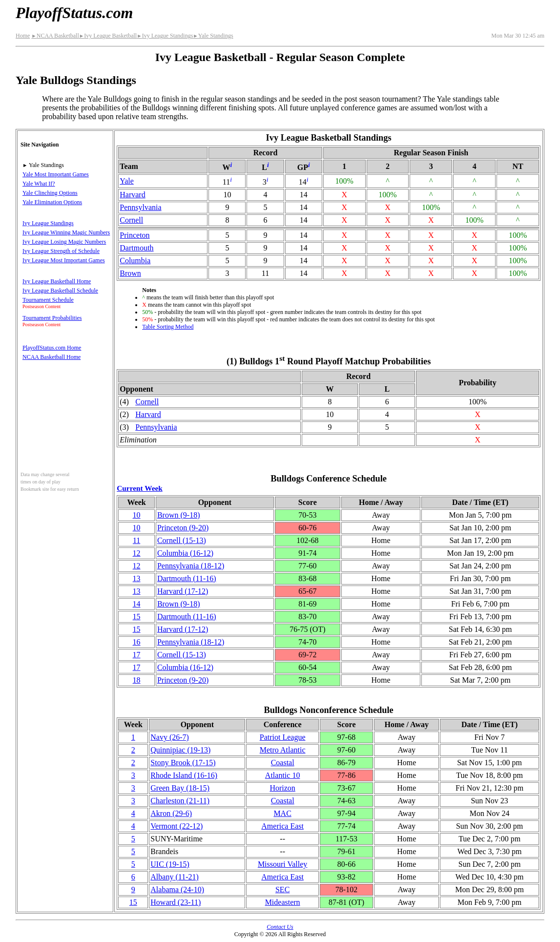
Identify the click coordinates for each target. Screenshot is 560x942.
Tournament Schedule (48, 300)
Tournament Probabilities (52, 318)
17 (137, 655)
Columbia (135, 261)
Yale (127, 181)
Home (23, 36)
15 (137, 617)
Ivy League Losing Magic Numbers (64, 242)
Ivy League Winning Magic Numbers (66, 232)
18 (137, 680)
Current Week (140, 488)
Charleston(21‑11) (180, 801)
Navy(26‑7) (170, 737)
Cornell (131, 220)
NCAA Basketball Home (52, 357)
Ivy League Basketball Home (57, 281)
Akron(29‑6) (171, 813)
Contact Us (280, 927)
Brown (130, 273)
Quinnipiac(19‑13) (180, 750)
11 (136, 540)
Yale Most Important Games (56, 174)
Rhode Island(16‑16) (184, 775)
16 (137, 642)
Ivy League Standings (165, 36)
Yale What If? (39, 184)
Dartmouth (136, 248)
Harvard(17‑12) (183, 591)
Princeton (135, 235)
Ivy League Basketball (108, 36)
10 (137, 515)
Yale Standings (213, 36)
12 (137, 553)
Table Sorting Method (168, 327)
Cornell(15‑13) (182, 540)
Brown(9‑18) (179, 515)
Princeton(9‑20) (183, 528)
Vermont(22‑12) (176, 826)
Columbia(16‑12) (185, 553)
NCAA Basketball (55, 36)
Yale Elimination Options (52, 202)
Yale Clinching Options (50, 193)
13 (137, 578)
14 (137, 604)
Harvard (132, 195)
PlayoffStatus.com (74, 13)
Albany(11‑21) (175, 877)
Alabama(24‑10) (177, 890)
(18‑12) (191, 566)
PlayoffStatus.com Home (52, 348)
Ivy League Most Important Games (64, 260)
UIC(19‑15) (170, 864)
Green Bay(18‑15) (180, 788)
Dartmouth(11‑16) (187, 578)
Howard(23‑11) (176, 902)
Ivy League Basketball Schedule (60, 291)
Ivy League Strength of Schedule (61, 251)
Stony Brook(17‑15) (183, 763)
